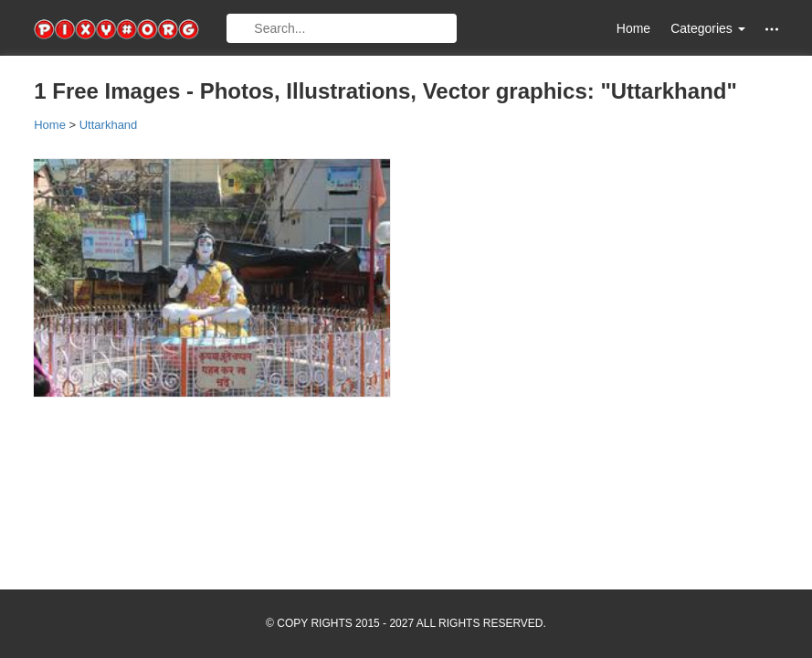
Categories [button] (708, 28)
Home (633, 28)
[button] (772, 29)
